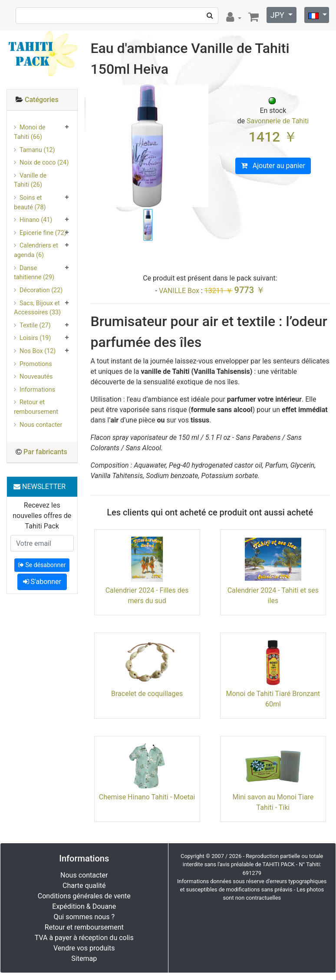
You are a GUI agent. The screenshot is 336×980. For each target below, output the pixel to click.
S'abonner (42, 582)
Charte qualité (84, 886)
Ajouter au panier (273, 166)
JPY (278, 15)
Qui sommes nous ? (84, 917)
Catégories (42, 100)
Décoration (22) (41, 290)
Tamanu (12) (37, 150)
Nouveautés (36, 377)
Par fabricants (45, 452)
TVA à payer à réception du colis (84, 938)
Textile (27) (35, 325)
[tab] (42, 100)
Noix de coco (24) (44, 163)
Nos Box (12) (38, 351)
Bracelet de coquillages (147, 694)
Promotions (36, 364)
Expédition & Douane (84, 906)
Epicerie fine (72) (43, 233)
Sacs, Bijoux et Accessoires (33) (37, 308)
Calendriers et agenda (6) (36, 250)
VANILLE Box (179, 291)
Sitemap (84, 959)
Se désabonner (42, 565)
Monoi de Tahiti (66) (30, 132)
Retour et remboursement (36, 407)
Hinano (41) (36, 220)
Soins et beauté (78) (30, 203)
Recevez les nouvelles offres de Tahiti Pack (42, 516)
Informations (37, 390)
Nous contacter (41, 425)
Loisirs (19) (35, 338)
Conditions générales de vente (84, 896)
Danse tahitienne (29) (34, 273)
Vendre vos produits (84, 948)
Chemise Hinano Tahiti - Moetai (147, 797)
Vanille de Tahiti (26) (30, 180)
